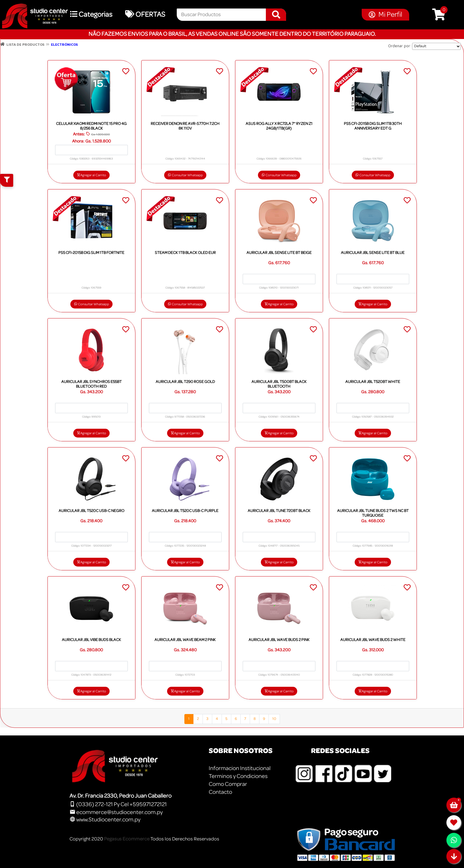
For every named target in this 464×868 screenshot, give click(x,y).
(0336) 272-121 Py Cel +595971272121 (118, 804)
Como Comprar (228, 784)
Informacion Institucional (240, 768)
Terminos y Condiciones (238, 776)
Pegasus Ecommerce (127, 839)
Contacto (220, 792)
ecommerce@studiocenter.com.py (116, 812)
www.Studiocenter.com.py (105, 820)
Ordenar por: (400, 46)
